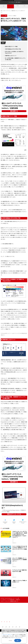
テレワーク (25, 567)
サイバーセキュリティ (5, 29)
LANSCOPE (16, 552)
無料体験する (14, 116)
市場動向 (20, 567)
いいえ (10, 640)
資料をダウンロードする (14, 523)
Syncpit (15, 550)
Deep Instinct (20, 29)
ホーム (2, 13)
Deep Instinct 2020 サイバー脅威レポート (17, 156)
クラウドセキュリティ (17, 12)
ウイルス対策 (13, 29)
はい (18, 640)
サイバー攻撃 (10, 12)
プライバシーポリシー (7, 635)
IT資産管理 (4, 12)
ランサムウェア (16, 579)
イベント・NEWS (25, 12)
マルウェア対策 (16, 581)
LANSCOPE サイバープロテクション (20, 551)
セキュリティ (16, 567)
